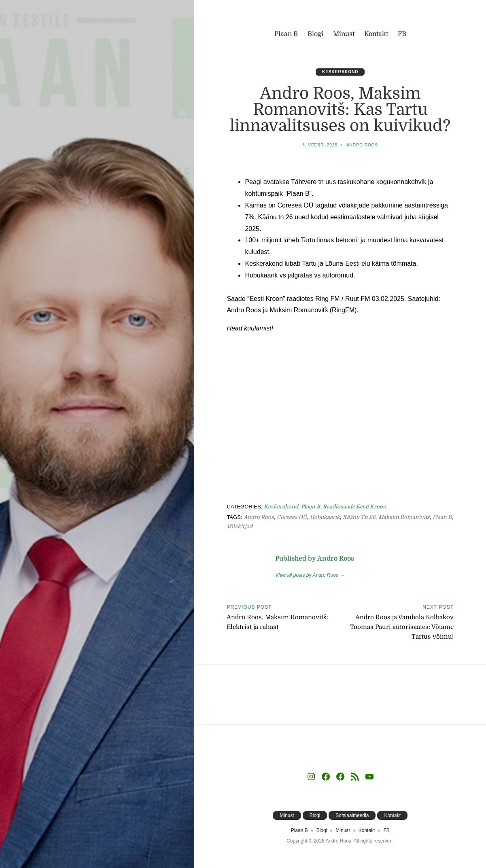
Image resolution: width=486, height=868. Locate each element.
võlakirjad (240, 526)
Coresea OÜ (292, 517)
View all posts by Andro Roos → (310, 575)
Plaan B (311, 507)
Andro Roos (362, 145)
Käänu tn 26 (359, 517)
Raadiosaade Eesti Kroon (355, 507)
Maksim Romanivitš (404, 517)
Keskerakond (340, 72)
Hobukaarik (325, 517)
